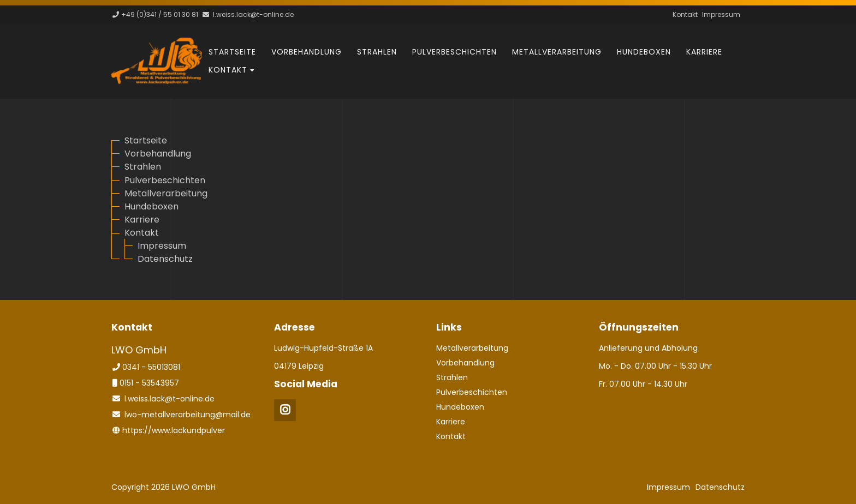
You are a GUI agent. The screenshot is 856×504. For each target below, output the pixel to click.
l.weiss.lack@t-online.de (253, 14)
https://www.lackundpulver (174, 430)
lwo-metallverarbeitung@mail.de (188, 415)
